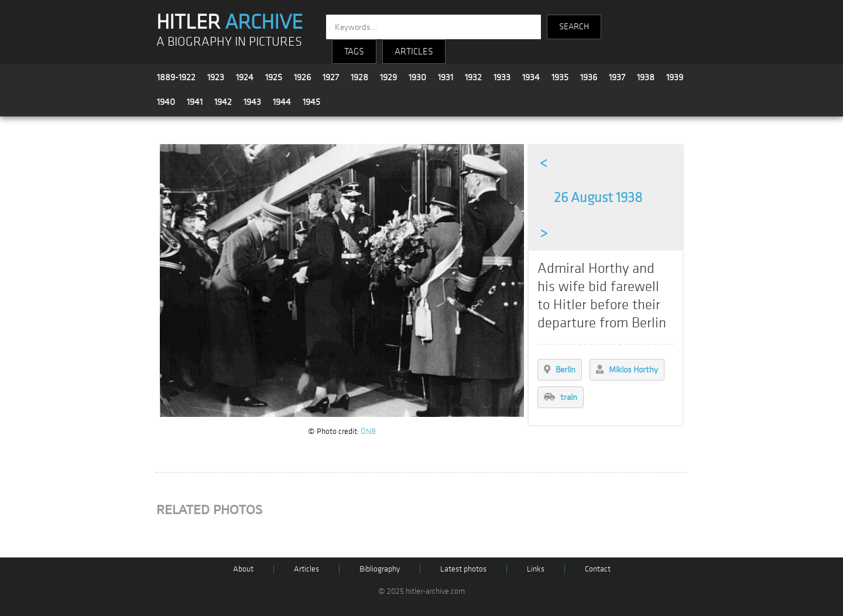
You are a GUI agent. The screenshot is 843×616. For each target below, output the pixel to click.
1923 (216, 77)
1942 (223, 102)
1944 (282, 102)
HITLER (229, 22)
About (243, 569)
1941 (195, 102)
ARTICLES (414, 52)
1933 (502, 77)
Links (536, 569)
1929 (388, 77)
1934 (531, 77)
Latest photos (463, 569)
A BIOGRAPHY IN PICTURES (229, 42)
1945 (311, 102)
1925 (274, 77)
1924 (245, 77)
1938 (646, 77)
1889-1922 (176, 77)
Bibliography (380, 569)
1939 (675, 77)
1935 (560, 77)
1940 (166, 102)
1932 (473, 77)
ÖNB (368, 431)
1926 (302, 77)
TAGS (354, 52)
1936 (589, 77)
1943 (252, 102)
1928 (359, 77)
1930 (417, 77)
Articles (306, 569)
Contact (598, 569)
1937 (617, 77)
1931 (446, 77)
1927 (331, 77)
